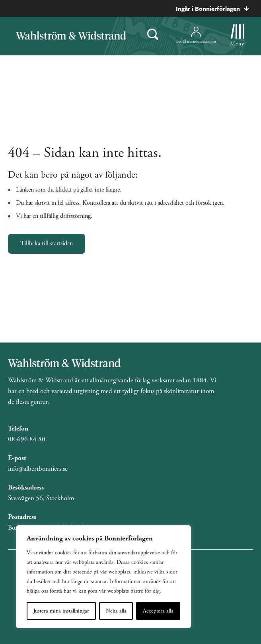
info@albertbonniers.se (38, 469)
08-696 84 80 (27, 439)
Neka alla (116, 611)
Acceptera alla (158, 611)
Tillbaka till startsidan (47, 244)
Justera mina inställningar (61, 611)
